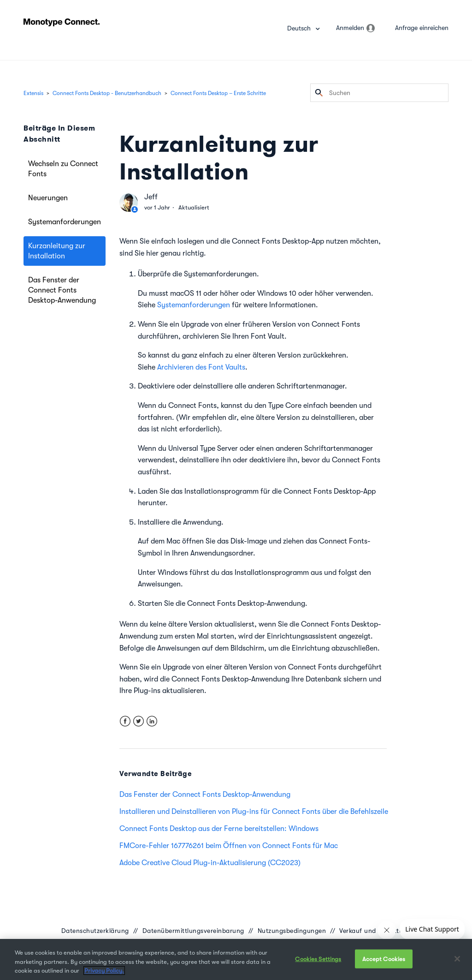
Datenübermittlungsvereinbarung (193, 931)
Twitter (139, 721)
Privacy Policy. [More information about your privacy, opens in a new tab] (104, 971)
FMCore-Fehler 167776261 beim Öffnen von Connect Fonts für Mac (229, 846)
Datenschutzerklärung (95, 931)
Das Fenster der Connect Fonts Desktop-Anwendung (62, 290)
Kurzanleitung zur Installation (57, 251)
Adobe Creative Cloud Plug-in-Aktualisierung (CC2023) (210, 863)
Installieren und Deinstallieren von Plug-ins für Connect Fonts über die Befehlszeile (254, 812)
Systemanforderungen (65, 222)
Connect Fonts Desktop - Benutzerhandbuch (107, 93)
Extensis (33, 93)
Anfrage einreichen (422, 28)
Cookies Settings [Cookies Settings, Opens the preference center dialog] (318, 959)
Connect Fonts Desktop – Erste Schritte (218, 93)
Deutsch (300, 28)
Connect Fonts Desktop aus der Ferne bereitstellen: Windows (219, 829)
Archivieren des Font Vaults (201, 367)
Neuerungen (48, 198)
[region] (236, 959)
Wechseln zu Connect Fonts (63, 169)
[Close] (457, 959)
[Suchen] (379, 93)
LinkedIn (152, 721)
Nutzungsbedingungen (292, 931)
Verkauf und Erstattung (375, 931)
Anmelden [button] (350, 28)
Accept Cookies (384, 959)
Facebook (125, 721)
